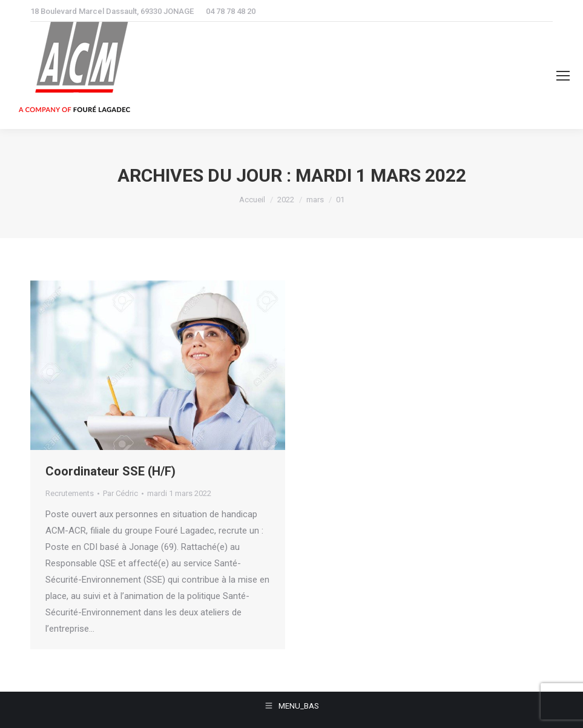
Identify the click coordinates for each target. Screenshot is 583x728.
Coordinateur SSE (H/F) (110, 471)
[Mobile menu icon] (563, 76)
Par (120, 493)
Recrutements (70, 493)
